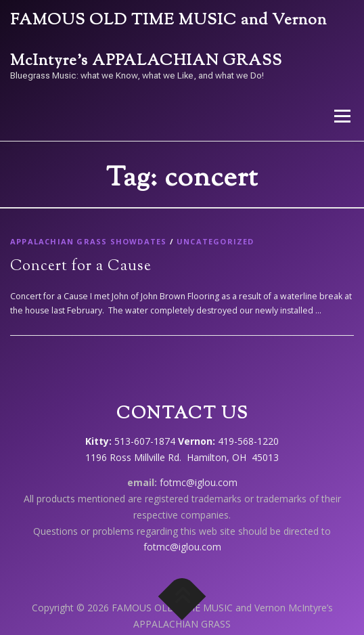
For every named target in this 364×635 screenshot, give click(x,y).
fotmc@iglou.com (199, 482)
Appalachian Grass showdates (88, 241)
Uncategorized (215, 241)
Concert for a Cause (81, 267)
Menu (341, 116)
